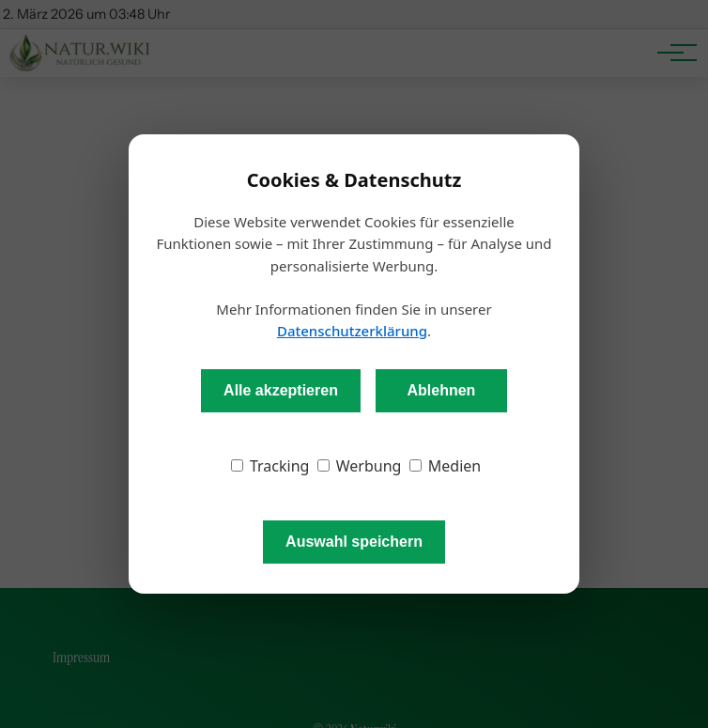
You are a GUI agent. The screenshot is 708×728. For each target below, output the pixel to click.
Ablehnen (441, 390)
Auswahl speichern (354, 542)
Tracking (270, 466)
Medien (446, 466)
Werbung (360, 466)
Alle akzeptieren (281, 390)
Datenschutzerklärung (352, 331)
